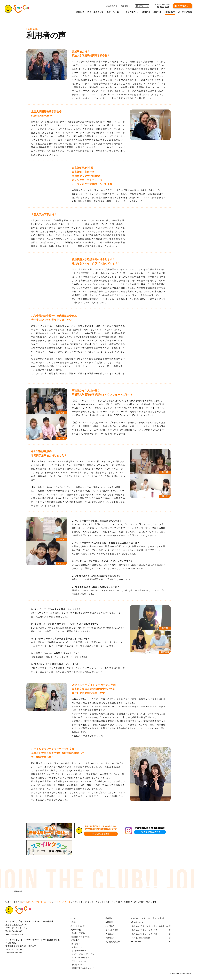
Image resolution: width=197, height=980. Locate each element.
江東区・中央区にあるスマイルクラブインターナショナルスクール (18, 10)
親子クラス (76, 944)
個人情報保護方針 (113, 942)
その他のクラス (78, 965)
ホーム (73, 918)
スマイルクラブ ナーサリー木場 (145, 934)
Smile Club (18, 910)
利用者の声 (169, 13)
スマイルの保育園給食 (141, 938)
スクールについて (95, 13)
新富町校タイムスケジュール (83, 968)
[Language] (141, 6)
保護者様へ (124, 6)
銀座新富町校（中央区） (81, 937)
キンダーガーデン (44, 902)
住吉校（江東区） (79, 933)
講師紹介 (145, 13)
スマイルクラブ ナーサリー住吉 (145, 930)
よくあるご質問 (184, 13)
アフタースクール (62, 902)
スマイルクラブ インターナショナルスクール (150, 926)
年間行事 (157, 13)
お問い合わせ (182, 6)
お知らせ (79, 13)
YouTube (137, 941)
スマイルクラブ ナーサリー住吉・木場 (146, 918)
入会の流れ (110, 6)
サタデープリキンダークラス (83, 954)
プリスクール (28, 902)
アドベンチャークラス (80, 958)
